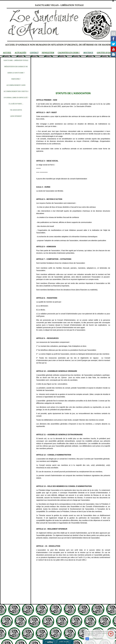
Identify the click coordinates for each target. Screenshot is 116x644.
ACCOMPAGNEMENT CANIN (16, 85)
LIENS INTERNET (16, 116)
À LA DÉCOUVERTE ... (16, 104)
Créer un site (64, 642)
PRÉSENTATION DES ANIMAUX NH (16, 67)
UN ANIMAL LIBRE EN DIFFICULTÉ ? (16, 98)
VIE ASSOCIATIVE (16, 110)
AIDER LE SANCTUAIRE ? (16, 73)
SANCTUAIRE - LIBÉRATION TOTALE (16, 60)
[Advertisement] (15, 162)
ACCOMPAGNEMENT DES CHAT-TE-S (16, 91)
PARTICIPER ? (16, 79)
